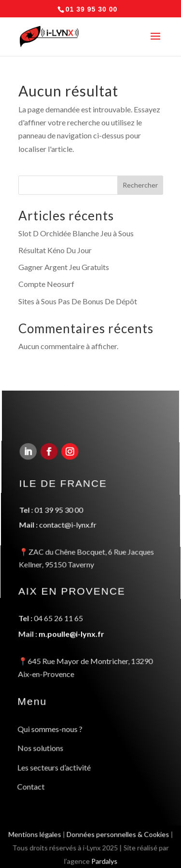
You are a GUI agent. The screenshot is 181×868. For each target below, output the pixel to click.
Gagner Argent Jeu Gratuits (64, 267)
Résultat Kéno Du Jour (55, 250)
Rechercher (140, 185)
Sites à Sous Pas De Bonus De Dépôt (78, 301)
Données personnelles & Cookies (118, 836)
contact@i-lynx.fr (68, 528)
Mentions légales (33, 836)
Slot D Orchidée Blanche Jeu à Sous (76, 233)
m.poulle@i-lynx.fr (71, 634)
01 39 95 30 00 (59, 513)
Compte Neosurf (46, 284)
